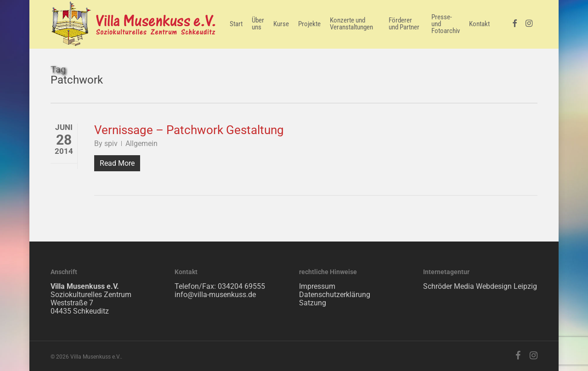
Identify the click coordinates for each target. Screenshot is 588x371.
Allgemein (141, 143)
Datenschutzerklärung (335, 295)
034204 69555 (241, 286)
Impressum (317, 286)
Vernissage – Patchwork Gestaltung (189, 130)
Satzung (313, 303)
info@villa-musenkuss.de (215, 295)
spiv (111, 143)
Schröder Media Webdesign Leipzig (480, 286)
